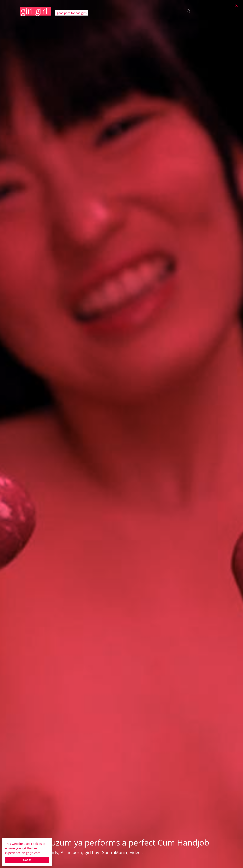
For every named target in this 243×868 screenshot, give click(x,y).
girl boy (92, 852)
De (237, 6)
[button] (188, 11)
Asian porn (71, 852)
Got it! (27, 860)
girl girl (34, 11)
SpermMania (115, 852)
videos (136, 852)
